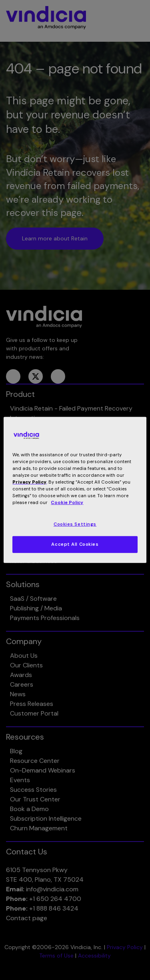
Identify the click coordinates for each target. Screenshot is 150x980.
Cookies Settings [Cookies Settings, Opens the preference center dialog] (75, 524)
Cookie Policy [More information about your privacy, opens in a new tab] (67, 503)
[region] (75, 490)
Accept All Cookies (75, 544)
